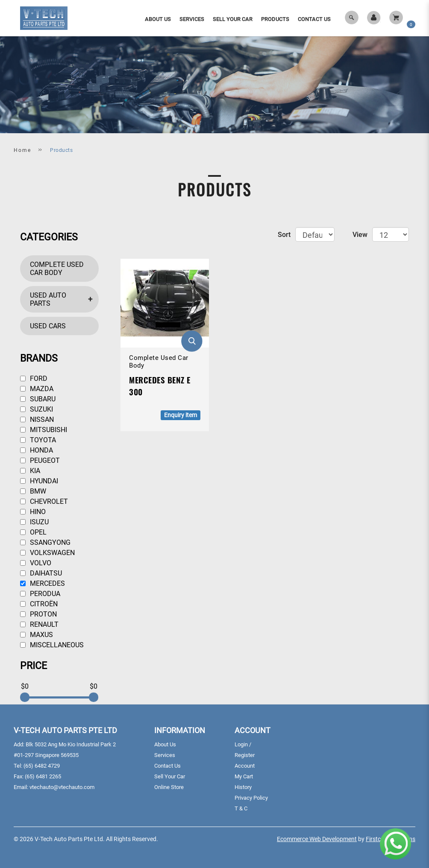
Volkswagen (47, 553)
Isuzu (34, 522)
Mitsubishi (44, 430)
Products (61, 150)
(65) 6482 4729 (42, 766)
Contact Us (167, 766)
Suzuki (37, 409)
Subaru (38, 399)
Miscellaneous (52, 645)
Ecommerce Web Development (317, 839)
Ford (34, 378)
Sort (284, 235)
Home (22, 150)
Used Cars (48, 326)
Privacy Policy (251, 798)
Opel (33, 532)
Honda (37, 450)
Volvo (36, 563)
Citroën (39, 604)
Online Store (169, 787)
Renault (39, 624)
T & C (241, 808)
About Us (165, 744)
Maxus (37, 635)
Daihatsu (41, 573)
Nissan (37, 419)
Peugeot (40, 460)
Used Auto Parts (48, 299)
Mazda (37, 389)
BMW (33, 491)
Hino (33, 512)
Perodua (40, 594)
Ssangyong (45, 542)
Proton (38, 614)
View (360, 235)
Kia (30, 471)
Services (165, 755)
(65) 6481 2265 (43, 776)
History (243, 787)
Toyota (38, 440)
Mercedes (43, 583)
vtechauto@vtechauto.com (62, 787)
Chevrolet (44, 501)
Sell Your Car (170, 776)
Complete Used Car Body (57, 269)
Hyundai (39, 481)
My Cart (244, 776)
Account (245, 766)
